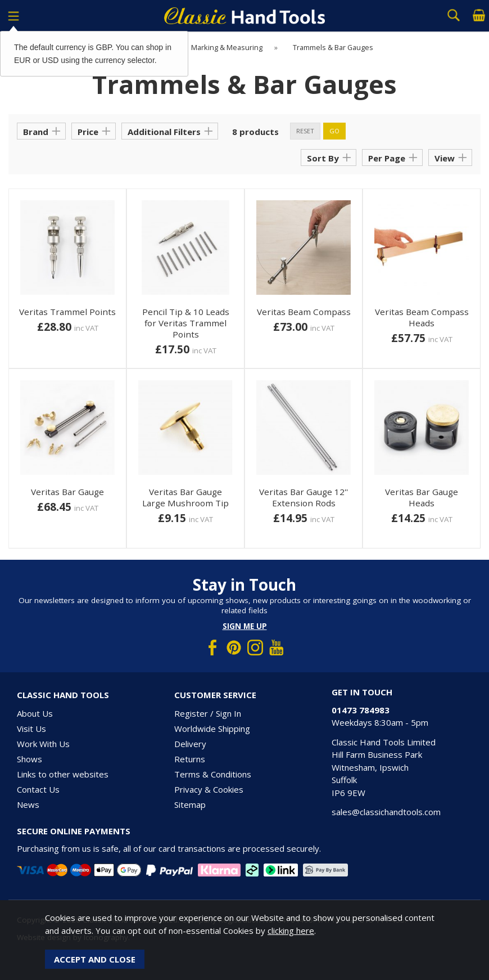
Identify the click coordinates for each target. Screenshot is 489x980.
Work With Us (43, 744)
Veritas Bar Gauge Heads (422, 497)
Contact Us (38, 789)
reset (305, 131)
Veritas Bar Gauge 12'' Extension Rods (304, 497)
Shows (30, 759)
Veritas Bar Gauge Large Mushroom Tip (185, 497)
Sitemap (190, 804)
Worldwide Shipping (212, 729)
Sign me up (245, 626)
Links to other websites (63, 774)
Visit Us (31, 729)
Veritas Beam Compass (304, 312)
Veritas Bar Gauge (67, 492)
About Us (35, 713)
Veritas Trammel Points (67, 312)
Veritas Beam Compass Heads (422, 317)
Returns (190, 759)
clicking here (291, 930)
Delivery (190, 744)
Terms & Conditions (213, 774)
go (334, 131)
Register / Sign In (208, 713)
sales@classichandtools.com (386, 812)
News (28, 804)
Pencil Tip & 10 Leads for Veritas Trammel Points (186, 323)
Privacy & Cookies (209, 789)
